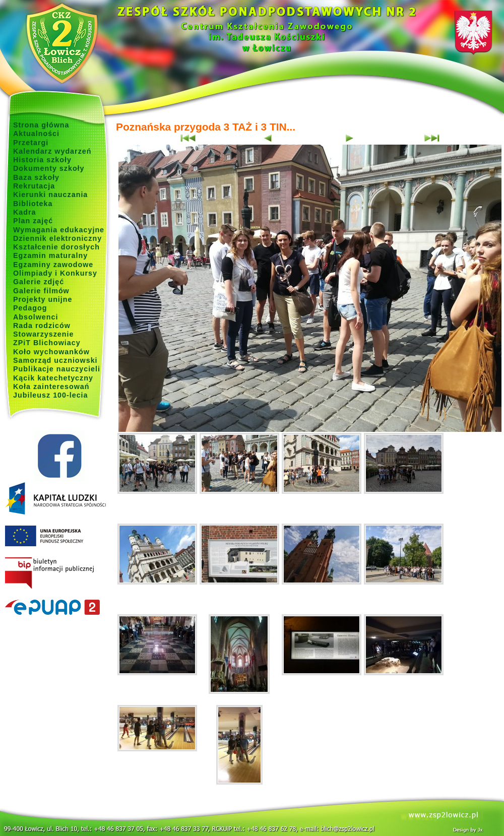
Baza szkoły (36, 177)
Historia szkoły (42, 160)
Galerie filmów (41, 291)
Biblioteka (33, 204)
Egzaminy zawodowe (53, 265)
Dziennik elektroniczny (57, 238)
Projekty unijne (43, 299)
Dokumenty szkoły (49, 168)
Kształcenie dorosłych (56, 247)
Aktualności (36, 134)
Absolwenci (36, 317)
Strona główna (41, 125)
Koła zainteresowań (51, 387)
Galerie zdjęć (39, 282)
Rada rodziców (42, 326)
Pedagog (30, 308)
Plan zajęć (33, 221)
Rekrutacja (34, 186)
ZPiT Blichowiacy (47, 343)
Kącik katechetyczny (53, 378)
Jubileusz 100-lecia (51, 395)
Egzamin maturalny (50, 255)
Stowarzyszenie (44, 334)
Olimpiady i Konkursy (55, 273)
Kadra (25, 212)
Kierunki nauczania (50, 195)
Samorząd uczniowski (55, 360)
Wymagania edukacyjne (59, 230)
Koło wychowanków (51, 352)
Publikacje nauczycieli (57, 369)
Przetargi (31, 143)
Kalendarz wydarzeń (52, 151)
